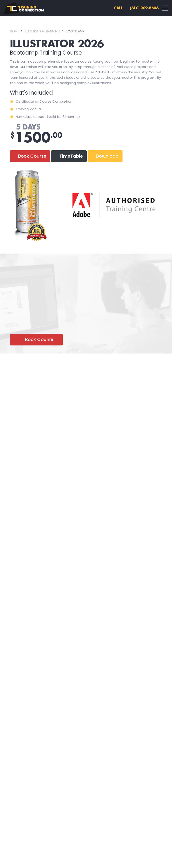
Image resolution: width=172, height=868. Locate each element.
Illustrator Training (42, 31)
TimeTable (71, 156)
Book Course (32, 156)
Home (14, 31)
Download (107, 156)
